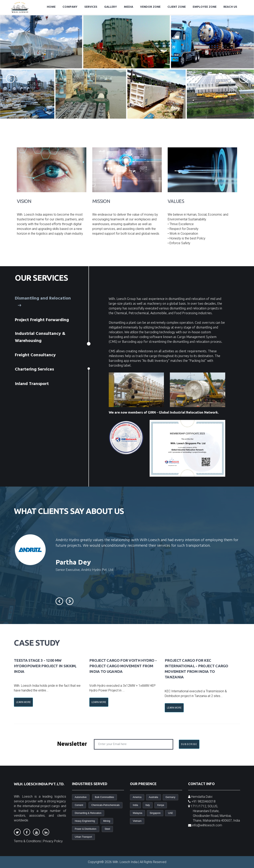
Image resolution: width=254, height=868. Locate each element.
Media (128, 7)
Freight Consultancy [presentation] (36, 355)
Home (51, 7)
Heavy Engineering (85, 821)
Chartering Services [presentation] (35, 369)
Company (70, 7)
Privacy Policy (53, 841)
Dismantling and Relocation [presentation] (43, 302)
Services (91, 7)
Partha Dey (73, 562)
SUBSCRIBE (189, 744)
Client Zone (177, 7)
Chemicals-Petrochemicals (105, 805)
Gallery (111, 7)
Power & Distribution (86, 829)
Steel (107, 829)
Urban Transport (83, 837)
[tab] (46, 302)
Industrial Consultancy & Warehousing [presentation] (40, 337)
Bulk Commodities (104, 797)
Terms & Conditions (27, 841)
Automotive (81, 797)
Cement (79, 805)
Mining (107, 821)
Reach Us (230, 7)
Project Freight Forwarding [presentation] (43, 320)
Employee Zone (205, 7)
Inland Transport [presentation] (33, 384)
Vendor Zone (150, 7)
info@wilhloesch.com (207, 825)
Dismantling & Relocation (88, 813)
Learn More (23, 702)
